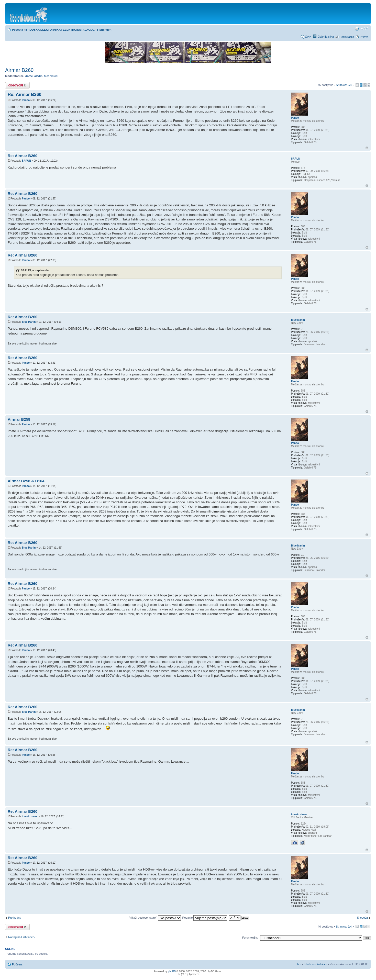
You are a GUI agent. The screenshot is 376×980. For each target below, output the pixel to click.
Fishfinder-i (105, 30)
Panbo (26, 100)
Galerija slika (326, 37)
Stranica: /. (344, 85)
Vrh (367, 148)
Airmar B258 (19, 419)
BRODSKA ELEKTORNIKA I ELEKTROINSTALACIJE (60, 30)
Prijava (364, 37)
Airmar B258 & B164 (26, 481)
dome (29, 76)
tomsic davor (30, 816)
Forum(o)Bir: (250, 938)
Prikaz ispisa (357, 29)
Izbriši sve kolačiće (315, 964)
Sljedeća (362, 918)
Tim (299, 964)
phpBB (172, 971)
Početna (18, 30)
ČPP (308, 37)
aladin (38, 76)
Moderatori (51, 76)
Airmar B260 (19, 70)
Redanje (205, 918)
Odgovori (17, 85)
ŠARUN (26, 161)
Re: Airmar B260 (25, 94)
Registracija (347, 37)
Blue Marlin (29, 322)
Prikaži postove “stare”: (155, 918)
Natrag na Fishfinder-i (22, 937)
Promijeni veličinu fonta (365, 29)
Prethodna (15, 918)
